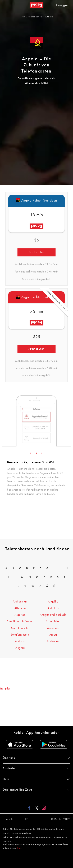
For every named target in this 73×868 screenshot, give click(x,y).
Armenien (53, 628)
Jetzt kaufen (37, 252)
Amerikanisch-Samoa (20, 621)
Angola (20, 648)
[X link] (36, 808)
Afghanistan (20, 602)
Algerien (20, 615)
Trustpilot (5, 689)
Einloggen (62, 5)
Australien (53, 641)
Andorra (20, 641)
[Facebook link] (30, 808)
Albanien (20, 608)
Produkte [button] (36, 768)
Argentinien (53, 621)
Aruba (53, 635)
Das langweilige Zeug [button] (36, 790)
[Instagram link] (43, 808)
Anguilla (53, 602)
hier (19, 848)
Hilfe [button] (36, 779)
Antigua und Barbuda (53, 615)
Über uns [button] (36, 758)
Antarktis (53, 608)
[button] (8, 819)
